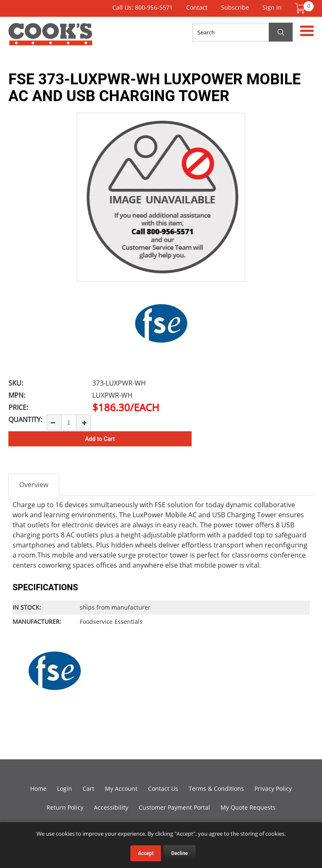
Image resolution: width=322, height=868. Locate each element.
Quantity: (25, 420)
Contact (197, 7)
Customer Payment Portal (174, 807)
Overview (34, 485)
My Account (121, 788)
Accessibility (111, 807)
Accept (146, 853)
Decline (179, 853)
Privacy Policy (273, 788)
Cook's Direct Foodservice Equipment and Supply (50, 39)
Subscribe (235, 7)
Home (38, 788)
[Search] (242, 32)
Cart (88, 788)
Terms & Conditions (216, 788)
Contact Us (163, 788)
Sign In (272, 7)
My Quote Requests (248, 807)
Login (65, 788)
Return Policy (65, 807)
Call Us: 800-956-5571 (143, 7)
